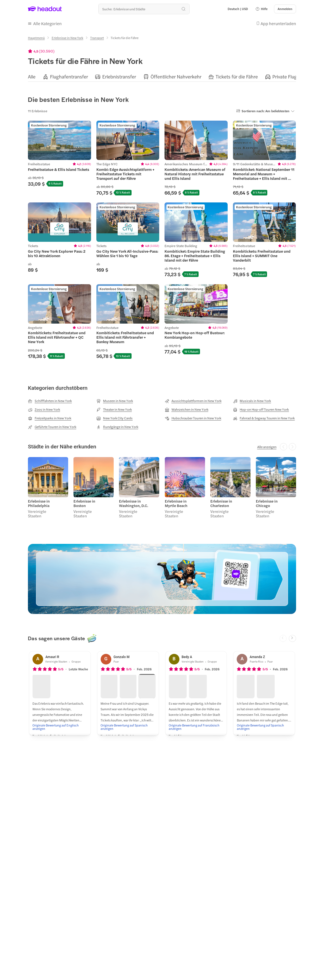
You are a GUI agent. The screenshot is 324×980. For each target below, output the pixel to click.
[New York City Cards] (115, 418)
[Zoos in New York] (44, 410)
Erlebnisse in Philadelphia (39, 503)
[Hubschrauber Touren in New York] (193, 418)
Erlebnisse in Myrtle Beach (176, 503)
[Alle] (32, 77)
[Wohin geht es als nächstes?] (144, 9)
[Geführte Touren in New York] (52, 427)
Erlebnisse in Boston (84, 503)
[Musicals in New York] (252, 401)
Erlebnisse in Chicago (267, 503)
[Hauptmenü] (36, 38)
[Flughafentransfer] (69, 77)
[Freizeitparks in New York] (50, 418)
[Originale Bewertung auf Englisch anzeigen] (60, 727)
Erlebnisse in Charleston (221, 503)
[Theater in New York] (114, 410)
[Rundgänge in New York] (117, 427)
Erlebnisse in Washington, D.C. (134, 503)
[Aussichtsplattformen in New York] (193, 401)
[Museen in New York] (115, 401)
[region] (162, 76)
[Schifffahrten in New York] (50, 401)
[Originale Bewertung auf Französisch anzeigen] (196, 727)
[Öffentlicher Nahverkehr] (176, 77)
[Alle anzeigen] (267, 447)
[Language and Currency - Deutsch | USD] (238, 9)
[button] (261, 9)
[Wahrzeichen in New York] (187, 410)
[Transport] (97, 38)
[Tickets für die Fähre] (237, 77)
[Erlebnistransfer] (119, 77)
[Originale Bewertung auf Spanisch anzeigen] (128, 727)
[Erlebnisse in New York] (67, 38)
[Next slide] (292, 638)
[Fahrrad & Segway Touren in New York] (264, 418)
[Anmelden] (285, 9)
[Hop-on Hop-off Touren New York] (261, 410)
